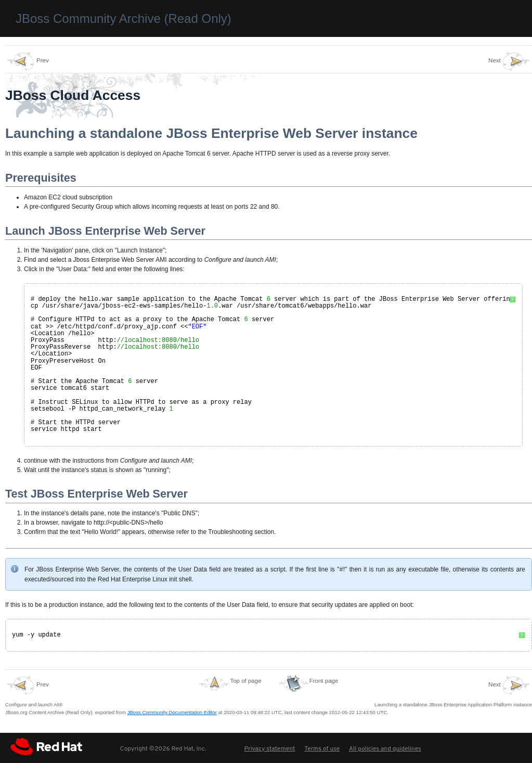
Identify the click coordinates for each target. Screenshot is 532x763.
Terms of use (322, 748)
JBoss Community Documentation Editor (172, 712)
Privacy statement (269, 748)
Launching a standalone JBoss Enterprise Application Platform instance (453, 691)
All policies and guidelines (385, 748)
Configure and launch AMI (34, 691)
